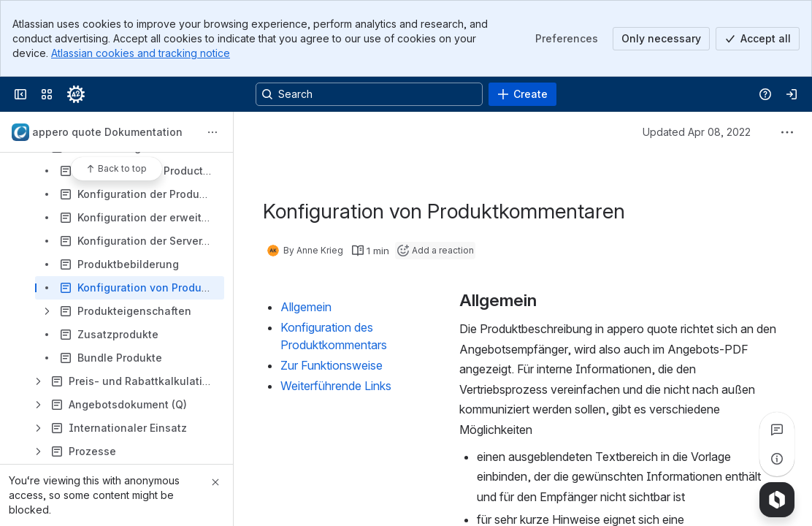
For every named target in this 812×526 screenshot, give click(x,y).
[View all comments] (777, 430)
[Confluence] (76, 94)
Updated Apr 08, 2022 (697, 132)
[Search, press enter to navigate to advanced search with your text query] (369, 94)
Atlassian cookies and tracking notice (141, 53)
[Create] (522, 94)
